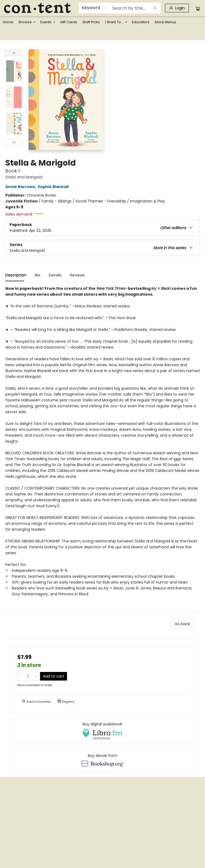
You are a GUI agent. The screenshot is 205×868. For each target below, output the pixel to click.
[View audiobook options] (102, 731)
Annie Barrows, (21, 187)
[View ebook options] (102, 761)
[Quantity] (28, 676)
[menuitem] (8, 22)
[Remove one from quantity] (21, 676)
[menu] (102, 22)
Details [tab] (55, 275)
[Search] (155, 8)
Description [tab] (16, 275)
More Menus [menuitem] (165, 22)
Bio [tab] (38, 275)
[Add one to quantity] (35, 676)
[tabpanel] (102, 449)
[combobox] (94, 8)
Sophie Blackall (54, 187)
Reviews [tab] (77, 275)
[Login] (177, 8)
